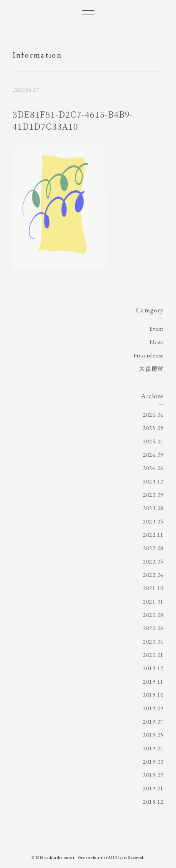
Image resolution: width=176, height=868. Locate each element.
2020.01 (153, 655)
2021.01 (153, 601)
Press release (149, 355)
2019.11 (153, 682)
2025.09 (153, 428)
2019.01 (153, 788)
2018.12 (153, 802)
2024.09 (153, 455)
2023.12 (153, 481)
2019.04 (153, 748)
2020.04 (153, 642)
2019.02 (153, 775)
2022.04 (153, 575)
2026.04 (153, 415)
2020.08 (153, 615)
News (156, 342)
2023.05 (153, 521)
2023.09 (153, 495)
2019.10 (153, 695)
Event (157, 329)
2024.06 (153, 468)
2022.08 (153, 548)
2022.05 (153, 561)
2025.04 (153, 441)
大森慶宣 (151, 369)
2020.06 (153, 628)
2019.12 (153, 668)
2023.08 (153, 508)
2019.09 (153, 708)
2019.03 (153, 762)
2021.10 (153, 588)
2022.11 (153, 535)
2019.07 (153, 722)
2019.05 (153, 735)
